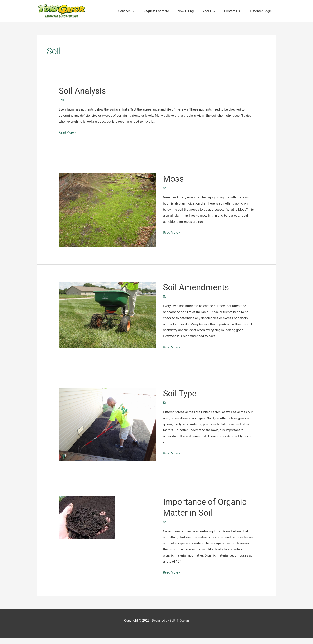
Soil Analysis (83, 91)
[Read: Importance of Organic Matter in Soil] (87, 517)
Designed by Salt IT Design (171, 621)
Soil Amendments (197, 287)
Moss (174, 179)
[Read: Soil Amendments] (108, 315)
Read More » (68, 133)
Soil (61, 100)
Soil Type (180, 393)
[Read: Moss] (108, 210)
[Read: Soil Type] (108, 424)
